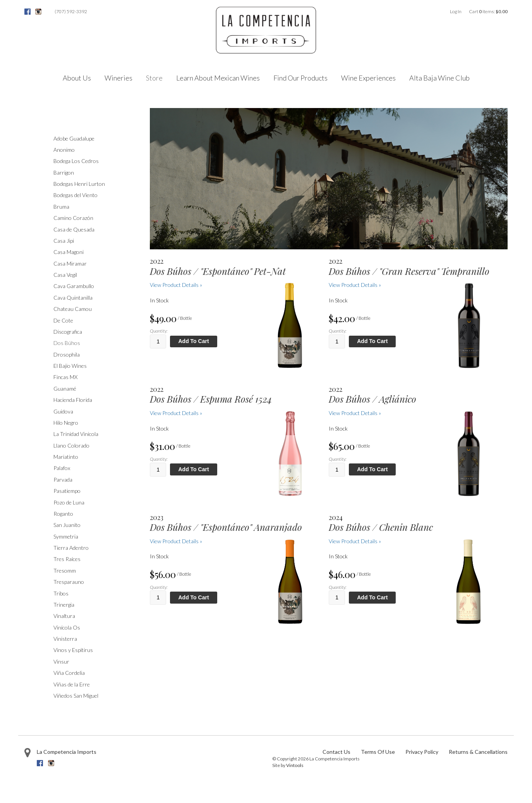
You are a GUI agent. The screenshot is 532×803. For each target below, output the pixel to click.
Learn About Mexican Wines (218, 78)
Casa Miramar (70, 263)
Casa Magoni (69, 252)
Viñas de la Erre (72, 684)
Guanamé (65, 389)
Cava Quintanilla (73, 298)
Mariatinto (66, 457)
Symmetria (66, 536)
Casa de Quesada (74, 229)
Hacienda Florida (73, 400)
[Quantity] (158, 341)
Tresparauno (69, 582)
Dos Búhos (67, 343)
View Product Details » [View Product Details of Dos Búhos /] (176, 285)
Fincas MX (65, 377)
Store (154, 78)
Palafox (62, 468)
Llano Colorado (71, 445)
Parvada (63, 480)
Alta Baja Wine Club (439, 78)
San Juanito (67, 525)
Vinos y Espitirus (73, 650)
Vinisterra (65, 639)
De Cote (63, 320)
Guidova (63, 411)
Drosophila (67, 354)
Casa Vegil (65, 275)
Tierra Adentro (71, 548)
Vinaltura (64, 616)
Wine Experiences (368, 78)
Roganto (63, 514)
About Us (77, 78)
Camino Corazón (73, 218)
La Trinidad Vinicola (76, 434)
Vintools (295, 765)
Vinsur (61, 661)
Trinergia (64, 605)
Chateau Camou (73, 309)
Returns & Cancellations (478, 752)
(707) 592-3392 (71, 11)
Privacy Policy (422, 752)
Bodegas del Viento (76, 195)
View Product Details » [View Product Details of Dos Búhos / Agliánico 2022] (355, 413)
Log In (456, 11)
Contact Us (336, 752)
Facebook (27, 12)
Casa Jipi (64, 241)
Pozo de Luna (69, 502)
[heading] (232, 267)
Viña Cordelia (69, 673)
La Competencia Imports (67, 752)
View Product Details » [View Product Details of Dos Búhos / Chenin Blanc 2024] (355, 541)
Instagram (38, 12)
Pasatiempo (67, 491)
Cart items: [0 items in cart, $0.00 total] (488, 11)
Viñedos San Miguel (76, 696)
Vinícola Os (67, 627)
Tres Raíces (67, 559)
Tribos (61, 593)
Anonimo (64, 150)
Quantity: (159, 331)
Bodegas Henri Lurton (79, 184)
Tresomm (65, 571)
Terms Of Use (378, 752)
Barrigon (64, 172)
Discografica (68, 332)
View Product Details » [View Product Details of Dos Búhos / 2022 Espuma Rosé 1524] (176, 413)
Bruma (61, 207)
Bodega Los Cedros (76, 161)
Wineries (118, 78)
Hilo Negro (66, 423)
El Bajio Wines (70, 366)
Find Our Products (300, 78)
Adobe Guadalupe (74, 138)
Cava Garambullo (74, 286)
